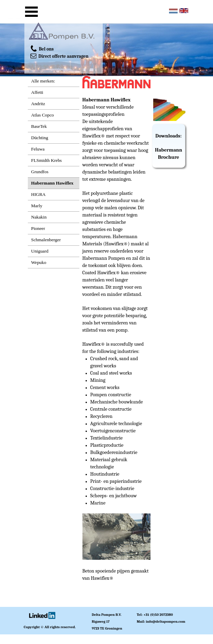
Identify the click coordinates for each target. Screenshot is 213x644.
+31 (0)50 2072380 (158, 615)
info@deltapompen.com (166, 621)
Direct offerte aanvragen (59, 56)
